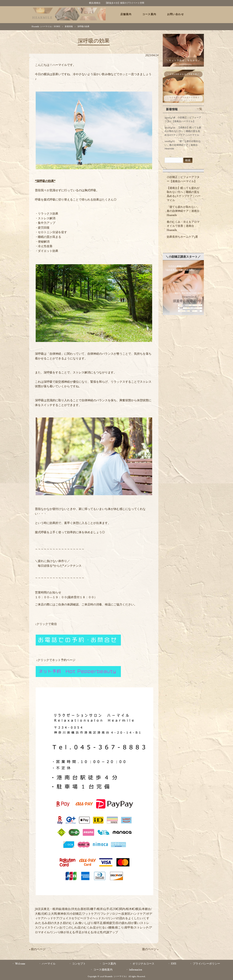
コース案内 (109, 964)
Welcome (20, 964)
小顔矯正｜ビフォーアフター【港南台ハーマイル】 (183, 179)
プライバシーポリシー (206, 964)
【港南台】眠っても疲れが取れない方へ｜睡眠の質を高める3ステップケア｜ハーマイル (184, 194)
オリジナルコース (143, 964)
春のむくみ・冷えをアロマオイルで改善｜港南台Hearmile (183, 226)
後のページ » (150, 949)
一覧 (199, 109)
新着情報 (69, 27)
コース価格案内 (103, 970)
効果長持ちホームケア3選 (182, 237)
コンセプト (79, 964)
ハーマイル (49, 964)
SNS (174, 964)
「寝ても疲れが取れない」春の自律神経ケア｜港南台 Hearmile (183, 211)
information (136, 970)
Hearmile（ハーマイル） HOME (46, 27)
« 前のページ (37, 949)
